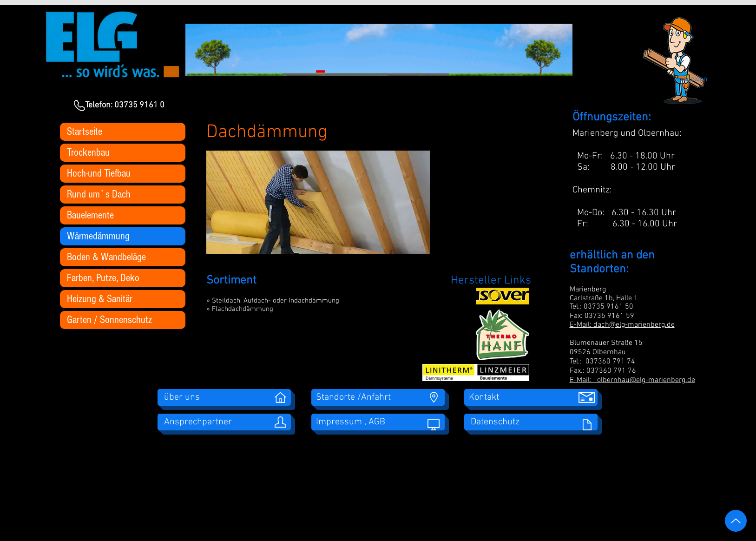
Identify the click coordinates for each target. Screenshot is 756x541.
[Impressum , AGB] (378, 422)
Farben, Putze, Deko (103, 278)
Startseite (85, 132)
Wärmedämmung (98, 236)
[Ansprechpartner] (224, 422)
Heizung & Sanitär (100, 299)
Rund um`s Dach (99, 194)
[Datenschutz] (531, 422)
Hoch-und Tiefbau (99, 173)
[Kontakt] (531, 397)
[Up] (736, 521)
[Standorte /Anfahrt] (378, 397)
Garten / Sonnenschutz (109, 320)
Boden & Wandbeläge (106, 257)
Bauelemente (90, 215)
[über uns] (224, 397)
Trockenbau (88, 152)
